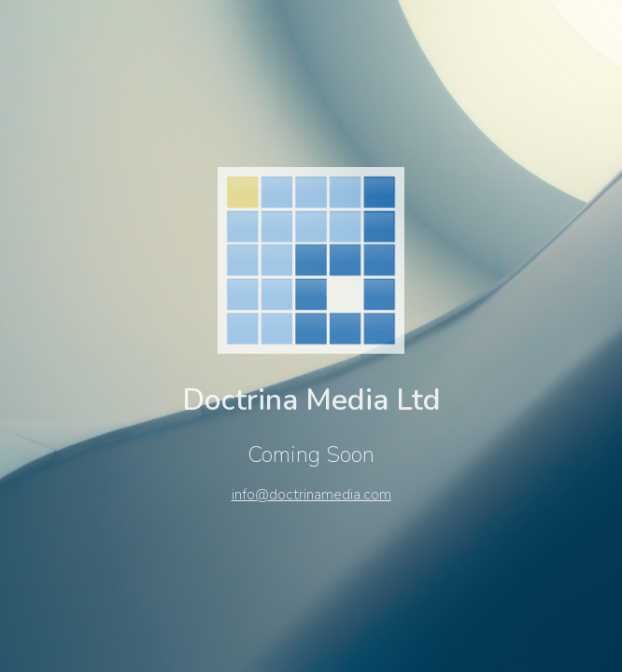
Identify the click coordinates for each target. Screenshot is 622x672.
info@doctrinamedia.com (311, 495)
